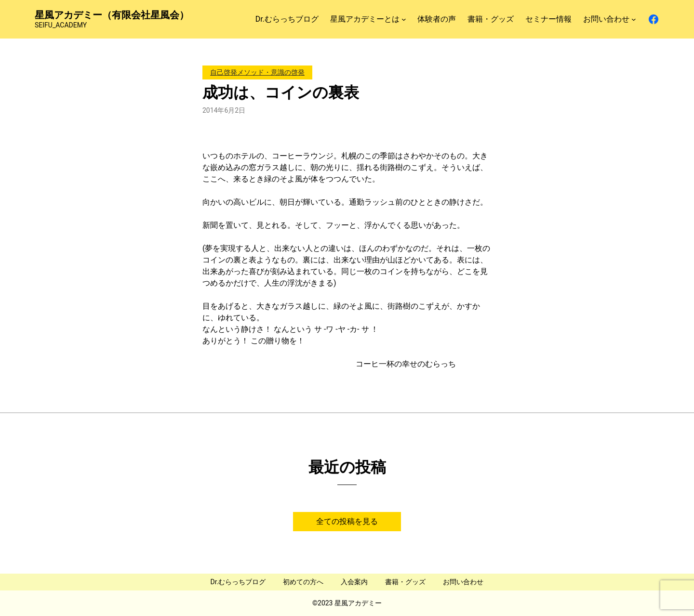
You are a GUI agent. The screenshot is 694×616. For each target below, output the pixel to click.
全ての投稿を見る (347, 521)
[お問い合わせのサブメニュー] (634, 19)
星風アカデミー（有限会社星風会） (112, 15)
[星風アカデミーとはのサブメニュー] (404, 19)
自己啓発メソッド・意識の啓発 (257, 72)
